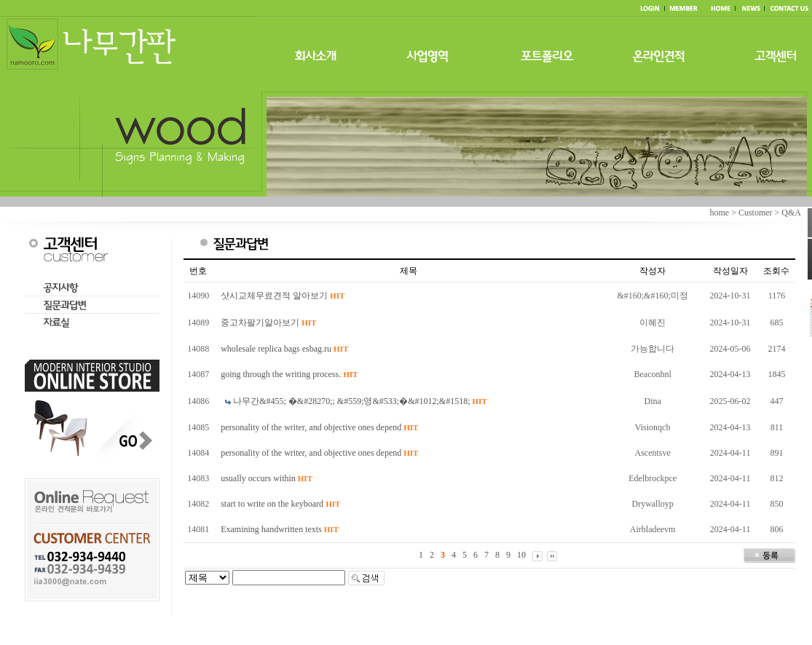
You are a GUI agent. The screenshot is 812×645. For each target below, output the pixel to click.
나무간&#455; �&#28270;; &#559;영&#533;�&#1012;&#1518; (360, 401)
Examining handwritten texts (280, 529)
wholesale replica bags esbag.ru (284, 349)
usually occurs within (267, 478)
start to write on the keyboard (280, 504)
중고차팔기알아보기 (268, 322)
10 (521, 555)
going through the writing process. (289, 374)
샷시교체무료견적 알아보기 (283, 296)
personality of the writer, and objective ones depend (319, 427)
